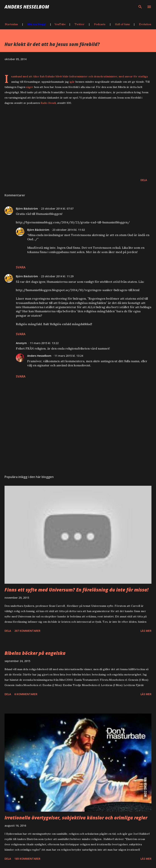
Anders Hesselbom (27, 7)
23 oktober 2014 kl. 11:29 (57, 276)
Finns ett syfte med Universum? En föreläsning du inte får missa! (76, 590)
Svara (21, 267)
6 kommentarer (26, 694)
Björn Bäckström (27, 209)
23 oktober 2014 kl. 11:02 (69, 230)
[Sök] (140, 7)
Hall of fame (123, 24)
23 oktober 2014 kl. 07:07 (57, 209)
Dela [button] (144, 180)
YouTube (60, 24)
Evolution (145, 24)
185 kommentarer (27, 859)
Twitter (80, 24)
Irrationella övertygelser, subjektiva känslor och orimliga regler (76, 818)
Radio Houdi (48, 103)
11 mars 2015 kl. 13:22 (44, 343)
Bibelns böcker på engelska (35, 653)
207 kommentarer (27, 631)
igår (72, 82)
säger (30, 87)
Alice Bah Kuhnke (44, 76)
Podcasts (100, 24)
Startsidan (11, 24)
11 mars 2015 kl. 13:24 (69, 356)
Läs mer (146, 631)
